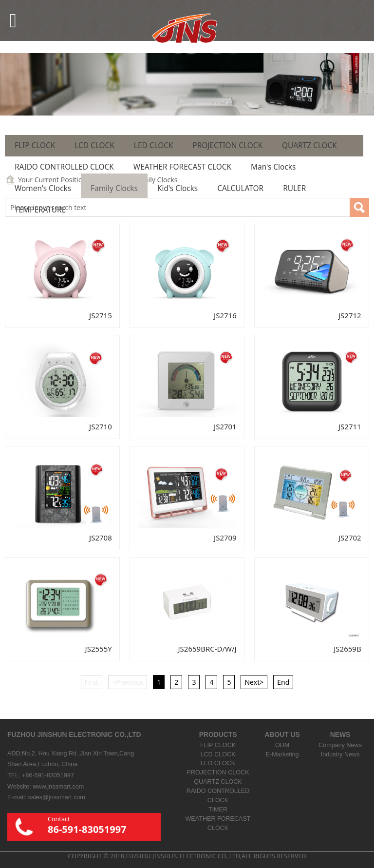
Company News (340, 745)
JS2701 (225, 426)
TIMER (218, 810)
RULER (294, 188)
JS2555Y (99, 649)
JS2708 (101, 538)
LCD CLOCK (94, 145)
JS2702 (350, 538)
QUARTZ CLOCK (309, 145)
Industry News (340, 754)
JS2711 (350, 426)
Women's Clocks (43, 188)
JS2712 (350, 315)
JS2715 (101, 315)
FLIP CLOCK (35, 145)
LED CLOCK (154, 145)
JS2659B (347, 649)
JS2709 (225, 538)
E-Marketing (282, 754)
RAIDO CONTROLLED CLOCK (64, 167)
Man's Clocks (273, 167)
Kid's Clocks (178, 188)
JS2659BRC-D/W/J (207, 649)
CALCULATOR (240, 188)
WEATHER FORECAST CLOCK (182, 167)
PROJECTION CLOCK (227, 145)
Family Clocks (114, 188)
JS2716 (225, 315)
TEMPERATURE (40, 210)
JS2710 (101, 426)
